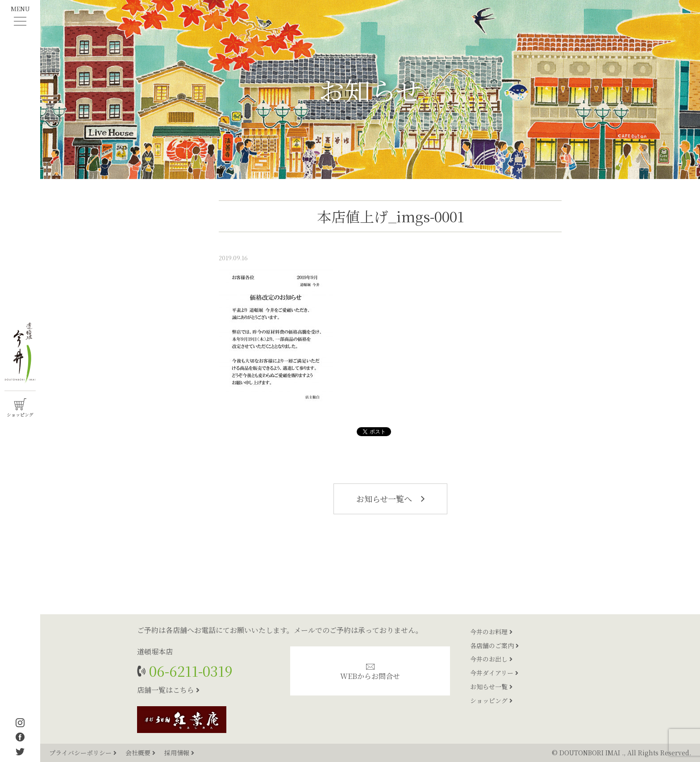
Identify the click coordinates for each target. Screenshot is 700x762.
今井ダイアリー (494, 673)
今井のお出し (491, 659)
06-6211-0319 (189, 671)
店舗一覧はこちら (168, 690)
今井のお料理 (491, 632)
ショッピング (491, 700)
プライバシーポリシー (84, 753)
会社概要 (141, 753)
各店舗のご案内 (494, 645)
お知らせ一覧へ (390, 499)
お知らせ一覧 (491, 687)
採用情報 (179, 753)
